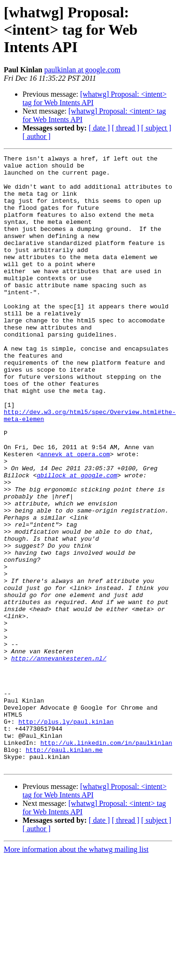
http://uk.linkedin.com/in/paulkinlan (106, 861)
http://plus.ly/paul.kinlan (66, 835)
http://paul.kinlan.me (64, 869)
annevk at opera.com (75, 514)
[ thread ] (126, 128)
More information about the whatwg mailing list (76, 972)
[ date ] (99, 128)
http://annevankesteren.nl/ (59, 759)
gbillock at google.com (77, 540)
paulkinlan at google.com (82, 70)
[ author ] (37, 136)
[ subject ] (156, 128)
